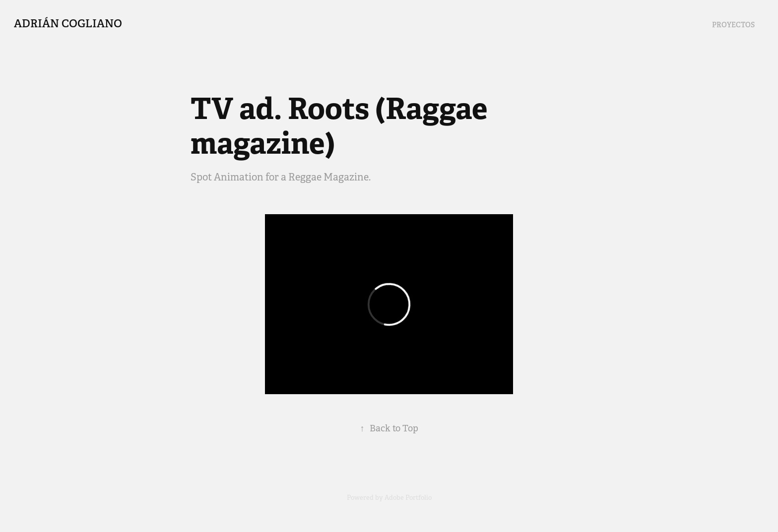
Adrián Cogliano (68, 23)
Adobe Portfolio (408, 498)
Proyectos (733, 25)
